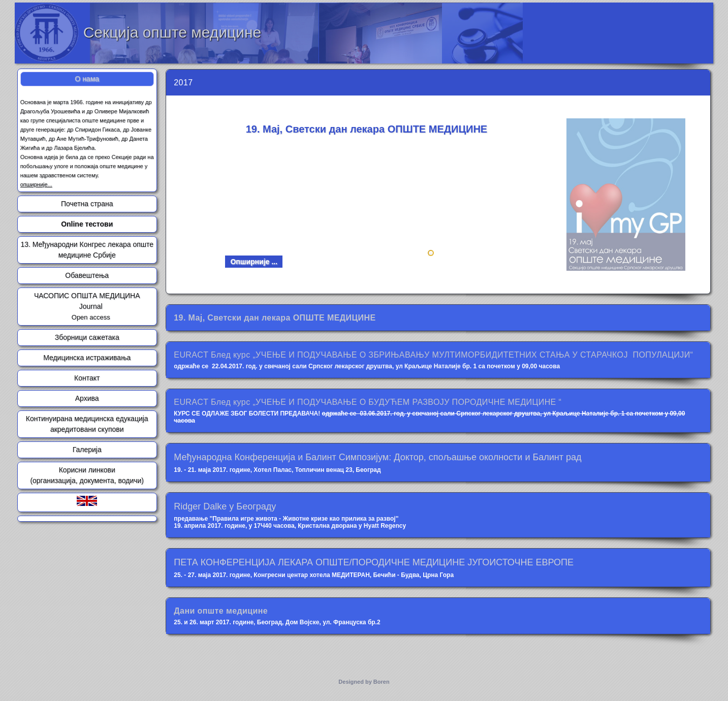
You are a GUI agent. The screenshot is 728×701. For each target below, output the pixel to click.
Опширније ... (254, 262)
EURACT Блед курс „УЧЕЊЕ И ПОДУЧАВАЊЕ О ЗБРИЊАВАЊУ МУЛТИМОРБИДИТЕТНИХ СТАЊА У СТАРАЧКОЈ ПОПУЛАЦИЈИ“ (433, 355)
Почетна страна (87, 204)
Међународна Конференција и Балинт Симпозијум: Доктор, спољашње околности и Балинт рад (377, 457)
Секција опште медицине (172, 32)
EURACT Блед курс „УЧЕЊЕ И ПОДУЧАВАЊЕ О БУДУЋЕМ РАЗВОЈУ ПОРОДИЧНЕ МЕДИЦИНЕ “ (368, 402)
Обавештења (87, 275)
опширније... (36, 184)
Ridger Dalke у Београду (225, 506)
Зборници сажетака (87, 337)
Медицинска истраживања (87, 358)
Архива (87, 398)
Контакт (87, 378)
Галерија (87, 450)
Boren (382, 682)
